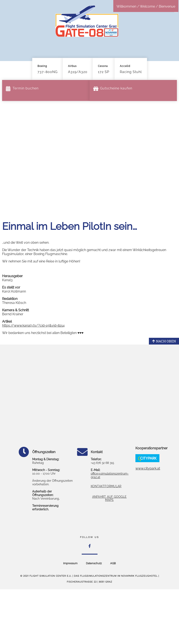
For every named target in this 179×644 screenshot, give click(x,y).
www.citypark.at (148, 468)
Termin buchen (26, 88)
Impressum (70, 563)
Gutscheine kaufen (116, 88)
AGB (113, 563)
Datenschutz (94, 563)
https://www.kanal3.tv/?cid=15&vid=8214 (33, 325)
